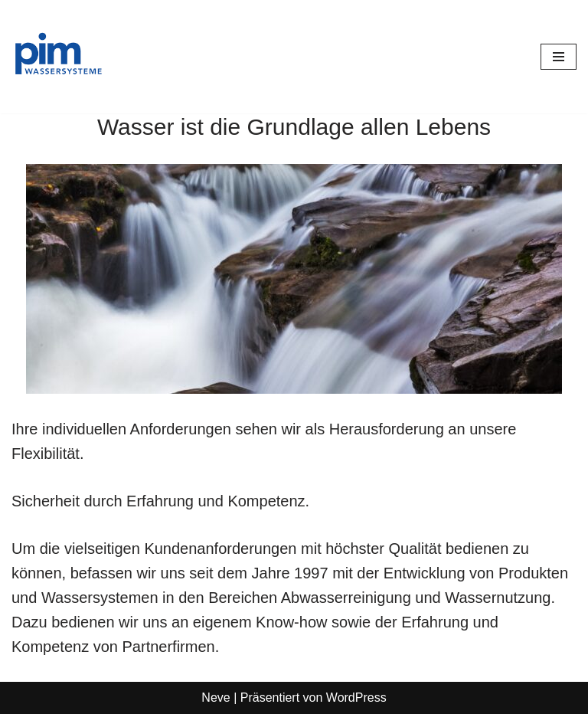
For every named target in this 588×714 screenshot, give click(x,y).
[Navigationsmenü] (559, 57)
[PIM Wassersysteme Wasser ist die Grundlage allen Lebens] (57, 57)
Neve (216, 698)
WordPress (356, 698)
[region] (294, 279)
